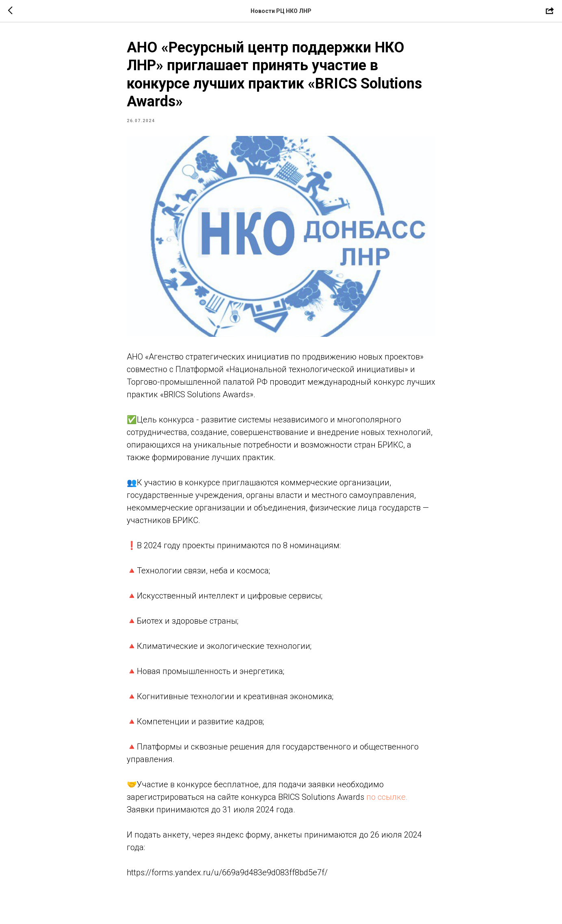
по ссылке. (387, 797)
